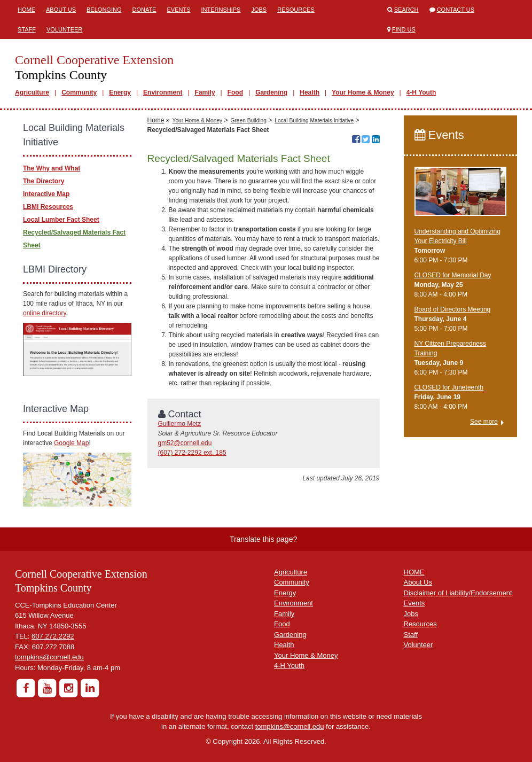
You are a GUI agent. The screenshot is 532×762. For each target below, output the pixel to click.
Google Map (71, 443)
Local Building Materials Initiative (314, 120)
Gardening (271, 92)
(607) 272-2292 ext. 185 (192, 453)
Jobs (259, 10)
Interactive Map (46, 194)
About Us (61, 10)
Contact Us (456, 10)
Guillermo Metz (180, 424)
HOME (414, 572)
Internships (221, 10)
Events (178, 10)
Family (205, 92)
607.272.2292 (53, 636)
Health (310, 92)
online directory (44, 313)
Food (235, 92)
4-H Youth (421, 92)
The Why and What (52, 168)
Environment (163, 92)
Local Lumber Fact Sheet (61, 220)
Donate (144, 10)
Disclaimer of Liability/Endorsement (458, 593)
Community (79, 92)
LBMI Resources (48, 207)
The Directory (44, 181)
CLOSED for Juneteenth (449, 387)
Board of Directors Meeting (453, 309)
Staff (27, 29)
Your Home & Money (363, 92)
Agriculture (32, 92)
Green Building (249, 120)
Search (406, 10)
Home (26, 10)
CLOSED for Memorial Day (453, 275)
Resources (296, 10)
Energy (120, 92)
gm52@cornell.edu (185, 443)
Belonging (104, 10)
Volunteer (64, 29)
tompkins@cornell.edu (49, 657)
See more (484, 422)
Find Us (404, 29)
